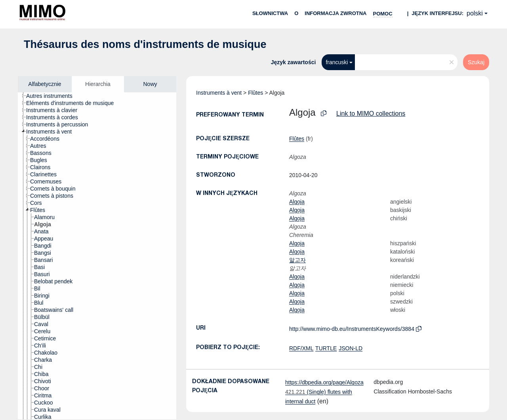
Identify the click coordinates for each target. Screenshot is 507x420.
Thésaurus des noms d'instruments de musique (145, 44)
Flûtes (255, 93)
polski (475, 13)
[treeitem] (53, 96)
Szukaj (476, 62)
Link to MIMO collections (371, 114)
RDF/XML (301, 348)
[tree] (97, 256)
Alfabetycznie (45, 84)
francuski (337, 62)
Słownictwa (270, 13)
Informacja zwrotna (335, 13)
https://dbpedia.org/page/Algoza (324, 382)
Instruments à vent (219, 93)
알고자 (297, 260)
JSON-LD (351, 348)
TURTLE (326, 348)
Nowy (150, 84)
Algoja (297, 202)
